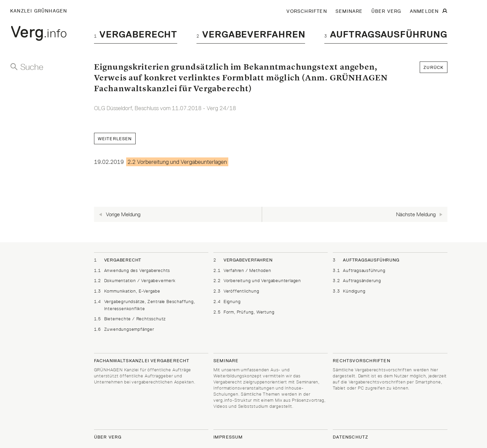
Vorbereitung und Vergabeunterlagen (257, 281)
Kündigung (349, 291)
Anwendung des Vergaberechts (132, 270)
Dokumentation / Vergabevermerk (135, 281)
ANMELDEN (424, 11)
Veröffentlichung (236, 291)
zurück (433, 67)
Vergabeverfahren (251, 34)
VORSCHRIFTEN (307, 11)
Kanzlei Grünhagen (39, 11)
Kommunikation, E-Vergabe (127, 291)
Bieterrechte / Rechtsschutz (130, 319)
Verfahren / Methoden (242, 270)
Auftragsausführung (386, 34)
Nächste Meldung (414, 214)
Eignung (227, 302)
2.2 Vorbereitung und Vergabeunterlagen (177, 162)
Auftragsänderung (357, 281)
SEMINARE (349, 11)
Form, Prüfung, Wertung (244, 312)
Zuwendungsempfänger (124, 329)
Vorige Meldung (125, 214)
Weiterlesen (115, 139)
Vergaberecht (136, 34)
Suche (32, 67)
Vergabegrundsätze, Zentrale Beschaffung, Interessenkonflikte (145, 305)
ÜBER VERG (386, 11)
